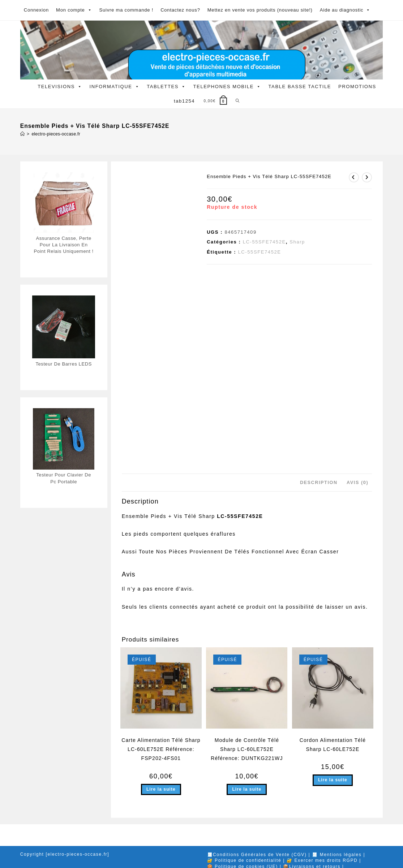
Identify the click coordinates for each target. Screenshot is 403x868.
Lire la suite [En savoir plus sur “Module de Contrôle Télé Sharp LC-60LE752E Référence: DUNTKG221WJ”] (247, 789)
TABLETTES (166, 87)
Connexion (36, 10)
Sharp (297, 242)
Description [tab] (319, 483)
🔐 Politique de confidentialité (244, 860)
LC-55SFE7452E (264, 242)
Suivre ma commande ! (126, 10)
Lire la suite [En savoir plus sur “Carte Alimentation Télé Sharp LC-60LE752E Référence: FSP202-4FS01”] (161, 789)
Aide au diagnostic (345, 10)
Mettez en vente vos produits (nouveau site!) (260, 10)
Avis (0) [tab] (357, 483)
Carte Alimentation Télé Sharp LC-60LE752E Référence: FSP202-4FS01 (161, 749)
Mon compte (74, 10)
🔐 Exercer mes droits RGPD (322, 860)
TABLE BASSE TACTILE (300, 87)
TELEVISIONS (60, 87)
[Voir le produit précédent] (354, 177)
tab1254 (184, 101)
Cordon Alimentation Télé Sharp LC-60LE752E (333, 745)
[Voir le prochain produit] (367, 177)
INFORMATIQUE (115, 87)
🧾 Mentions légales (337, 855)
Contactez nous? (180, 10)
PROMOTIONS (357, 87)
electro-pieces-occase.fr (56, 134)
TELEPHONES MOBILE (227, 87)
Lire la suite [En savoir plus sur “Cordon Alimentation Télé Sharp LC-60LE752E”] (333, 780)
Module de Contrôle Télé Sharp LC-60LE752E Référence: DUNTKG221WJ (247, 749)
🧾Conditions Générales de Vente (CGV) (257, 855)
